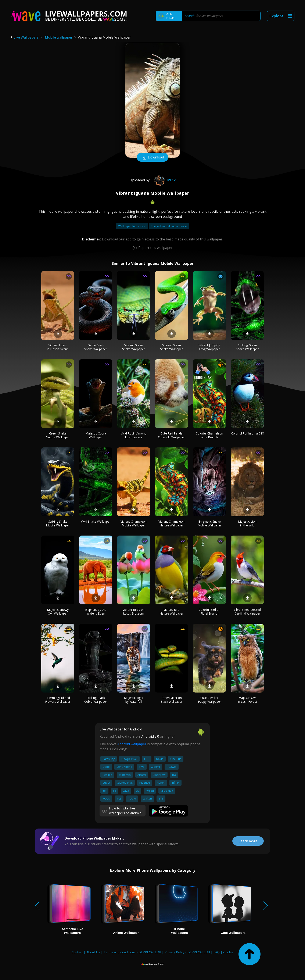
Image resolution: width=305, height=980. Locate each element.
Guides (228, 952)
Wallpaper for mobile (132, 226)
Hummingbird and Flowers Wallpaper (58, 700)
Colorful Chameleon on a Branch (209, 435)
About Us (93, 952)
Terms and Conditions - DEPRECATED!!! (132, 952)
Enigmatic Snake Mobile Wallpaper (209, 523)
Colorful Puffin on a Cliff (247, 433)
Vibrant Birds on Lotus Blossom (134, 611)
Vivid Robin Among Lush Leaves (134, 435)
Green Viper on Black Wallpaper (171, 700)
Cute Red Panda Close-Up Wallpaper (171, 435)
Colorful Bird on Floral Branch (209, 611)
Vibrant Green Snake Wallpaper (134, 347)
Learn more (248, 841)
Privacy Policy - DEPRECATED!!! (187, 952)
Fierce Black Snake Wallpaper (96, 347)
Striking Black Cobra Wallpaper (96, 700)
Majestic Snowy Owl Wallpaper (58, 611)
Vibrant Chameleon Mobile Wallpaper (134, 523)
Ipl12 (164, 180)
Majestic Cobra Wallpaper (96, 435)
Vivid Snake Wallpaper (96, 521)
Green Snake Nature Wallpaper (58, 435)
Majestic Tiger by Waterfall (134, 700)
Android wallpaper (132, 744)
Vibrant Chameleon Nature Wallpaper (171, 523)
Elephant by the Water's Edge (96, 611)
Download (152, 158)
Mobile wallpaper (59, 37)
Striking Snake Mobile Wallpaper (58, 523)
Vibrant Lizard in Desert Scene (58, 347)
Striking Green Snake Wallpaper (247, 347)
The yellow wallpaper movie (169, 226)
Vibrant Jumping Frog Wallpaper (209, 347)
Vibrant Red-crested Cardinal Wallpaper (247, 611)
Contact (77, 952)
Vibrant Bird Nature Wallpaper (171, 611)
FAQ (217, 952)
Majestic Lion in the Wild (247, 523)
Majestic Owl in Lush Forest (247, 700)
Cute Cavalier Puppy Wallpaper (209, 700)
